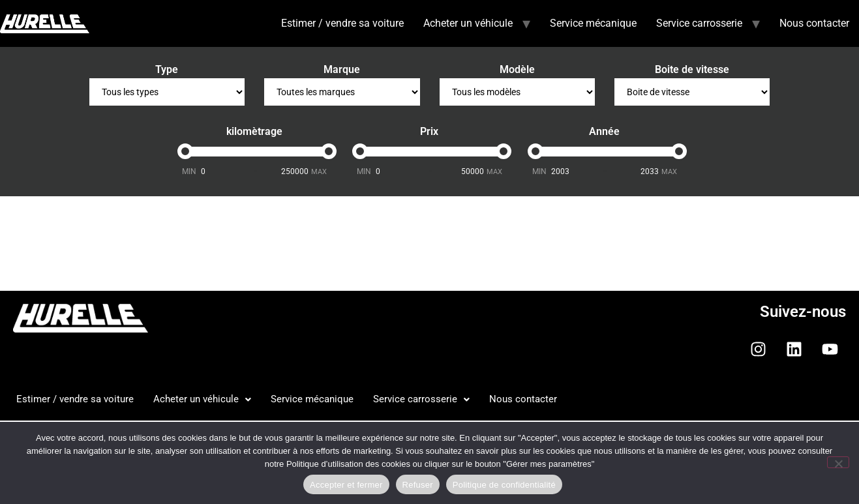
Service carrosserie (699, 23)
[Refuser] (838, 462)
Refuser (418, 485)
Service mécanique (593, 23)
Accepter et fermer (346, 485)
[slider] (185, 151)
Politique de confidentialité (504, 485)
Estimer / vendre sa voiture (342, 23)
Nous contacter (814, 23)
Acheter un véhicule (468, 23)
